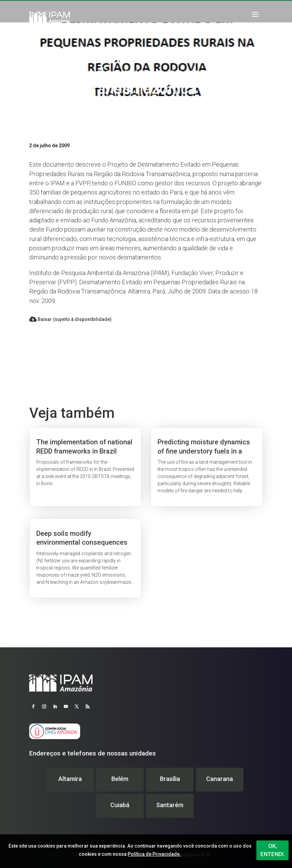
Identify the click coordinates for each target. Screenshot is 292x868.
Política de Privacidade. (154, 854)
